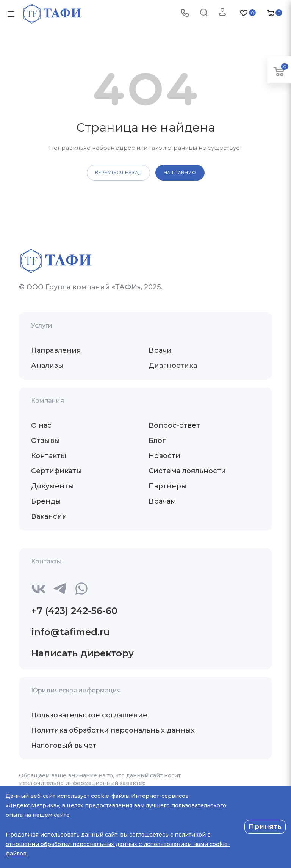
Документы (52, 486)
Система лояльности (187, 471)
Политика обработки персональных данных (113, 730)
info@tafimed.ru (70, 632)
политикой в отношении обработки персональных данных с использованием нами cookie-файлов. (118, 844)
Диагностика (173, 366)
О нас (41, 425)
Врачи (160, 350)
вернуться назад (118, 173)
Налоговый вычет (64, 746)
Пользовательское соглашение (89, 715)
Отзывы (45, 441)
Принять (265, 827)
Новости (164, 456)
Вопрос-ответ (174, 425)
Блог (157, 441)
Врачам (162, 501)
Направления (56, 350)
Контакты (49, 456)
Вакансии (49, 516)
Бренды (46, 501)
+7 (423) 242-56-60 (74, 611)
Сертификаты (56, 471)
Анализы (47, 366)
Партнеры (168, 486)
